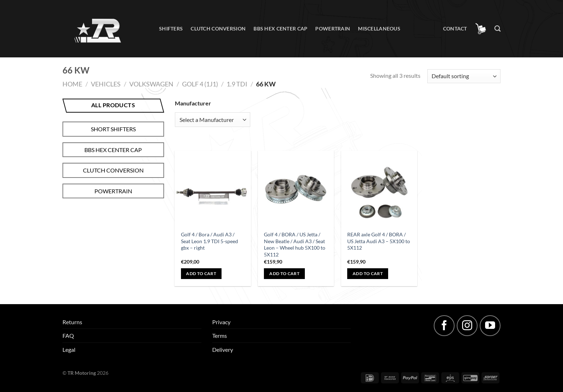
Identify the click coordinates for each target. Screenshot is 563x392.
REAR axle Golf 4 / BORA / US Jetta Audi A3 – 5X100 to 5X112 (379, 241)
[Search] (497, 29)
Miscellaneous (379, 29)
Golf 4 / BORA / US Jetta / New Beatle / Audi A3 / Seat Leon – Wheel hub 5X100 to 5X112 (295, 244)
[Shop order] (464, 76)
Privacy (221, 322)
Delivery (223, 350)
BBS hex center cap (280, 29)
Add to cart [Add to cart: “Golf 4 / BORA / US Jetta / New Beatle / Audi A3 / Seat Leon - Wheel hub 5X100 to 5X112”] (284, 273)
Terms (220, 336)
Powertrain (333, 29)
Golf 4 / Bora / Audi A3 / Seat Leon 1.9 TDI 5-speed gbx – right (210, 241)
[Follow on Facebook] (444, 326)
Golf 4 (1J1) (200, 84)
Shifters (171, 29)
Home (72, 84)
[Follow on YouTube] (490, 326)
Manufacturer (193, 103)
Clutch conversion (218, 29)
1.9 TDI (237, 84)
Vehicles (106, 84)
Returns (72, 322)
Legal (69, 350)
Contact (455, 29)
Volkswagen (151, 84)
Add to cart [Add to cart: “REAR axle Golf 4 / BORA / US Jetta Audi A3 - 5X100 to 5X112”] (368, 273)
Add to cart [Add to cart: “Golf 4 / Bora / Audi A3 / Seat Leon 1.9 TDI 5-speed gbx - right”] (201, 273)
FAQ (68, 336)
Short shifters (113, 129)
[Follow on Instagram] (467, 326)
